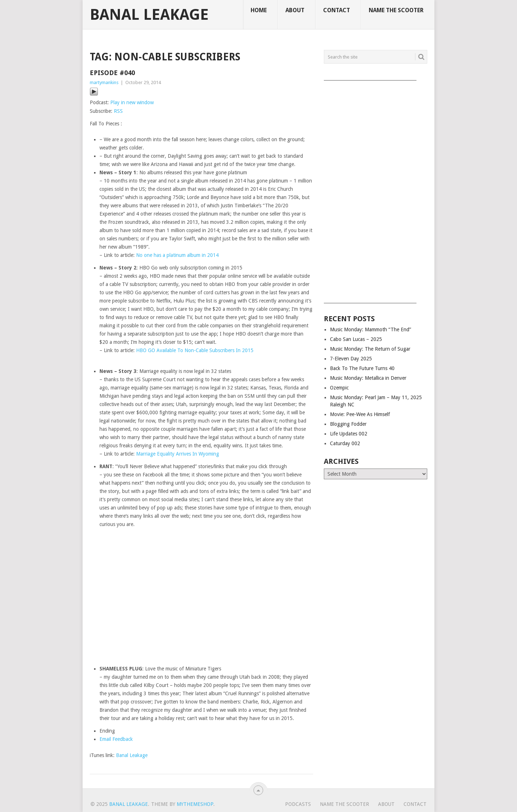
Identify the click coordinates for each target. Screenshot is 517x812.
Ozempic (339, 388)
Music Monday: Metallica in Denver (368, 378)
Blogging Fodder (348, 424)
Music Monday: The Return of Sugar (370, 349)
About (295, 10)
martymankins (104, 82)
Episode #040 (112, 73)
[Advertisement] (376, 189)
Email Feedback (116, 739)
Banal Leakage (149, 15)
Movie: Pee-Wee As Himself (360, 414)
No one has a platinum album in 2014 (177, 255)
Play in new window (132, 102)
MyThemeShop (195, 804)
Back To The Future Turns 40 (362, 368)
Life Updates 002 (349, 434)
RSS (118, 111)
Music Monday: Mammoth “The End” (371, 329)
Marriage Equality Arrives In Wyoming (178, 454)
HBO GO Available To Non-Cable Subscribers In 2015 (195, 350)
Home (259, 10)
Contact (337, 10)
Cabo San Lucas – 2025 (356, 339)
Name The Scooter (396, 10)
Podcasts (298, 804)
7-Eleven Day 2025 (351, 359)
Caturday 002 (345, 443)
